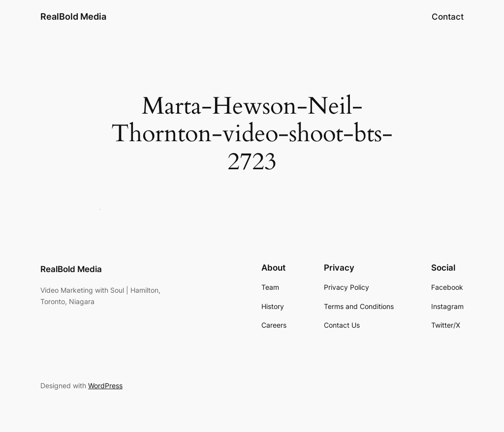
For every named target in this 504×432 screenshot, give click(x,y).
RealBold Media (73, 16)
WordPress (105, 386)
